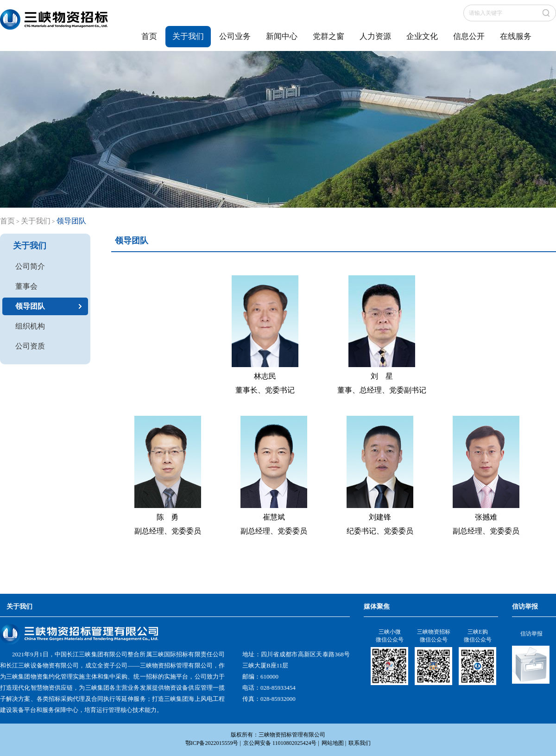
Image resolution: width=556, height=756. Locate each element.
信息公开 (469, 36)
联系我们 (360, 743)
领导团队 (30, 306)
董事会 (26, 286)
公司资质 (30, 346)
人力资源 (375, 36)
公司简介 (30, 266)
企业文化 (422, 36)
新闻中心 (282, 36)
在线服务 (516, 36)
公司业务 (235, 36)
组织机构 (30, 326)
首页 (149, 36)
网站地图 (333, 743)
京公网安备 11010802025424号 (280, 743)
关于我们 (188, 36)
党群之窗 (329, 36)
